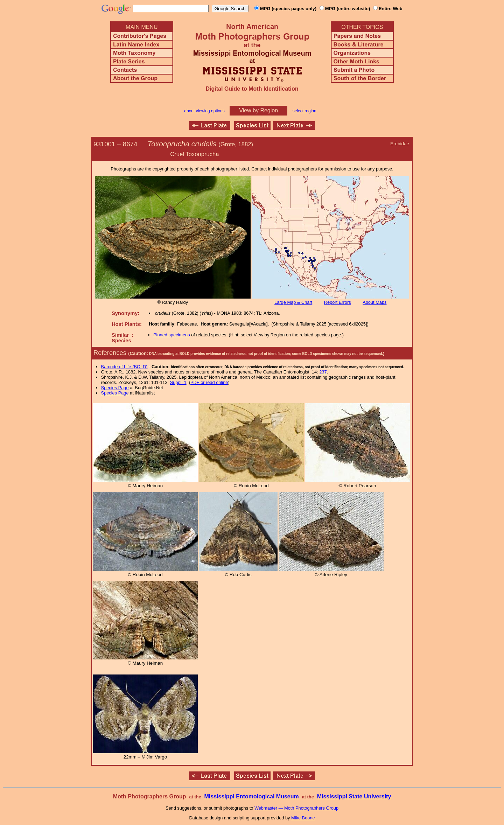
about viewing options (204, 111)
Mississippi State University (354, 796)
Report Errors (338, 302)
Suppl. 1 (178, 382)
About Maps (374, 302)
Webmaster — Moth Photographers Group (296, 808)
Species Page (115, 388)
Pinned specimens (172, 335)
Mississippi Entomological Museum (251, 796)
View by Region (258, 110)
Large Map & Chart (293, 302)
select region (304, 111)
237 (323, 372)
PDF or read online (209, 382)
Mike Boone (303, 818)
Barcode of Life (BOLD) (124, 367)
